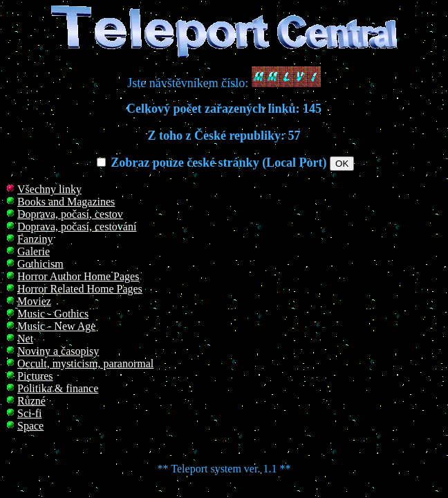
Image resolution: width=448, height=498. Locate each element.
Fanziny (35, 239)
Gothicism (40, 264)
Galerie (34, 251)
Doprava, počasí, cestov (70, 214)
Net (25, 339)
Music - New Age (56, 326)
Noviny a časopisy (58, 351)
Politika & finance (58, 388)
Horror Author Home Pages (78, 276)
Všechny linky (49, 189)
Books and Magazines (66, 202)
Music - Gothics (53, 314)
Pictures (35, 376)
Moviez (34, 301)
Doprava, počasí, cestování (77, 227)
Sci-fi (30, 413)
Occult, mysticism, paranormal (85, 363)
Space (30, 426)
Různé (31, 401)
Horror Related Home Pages (80, 289)
